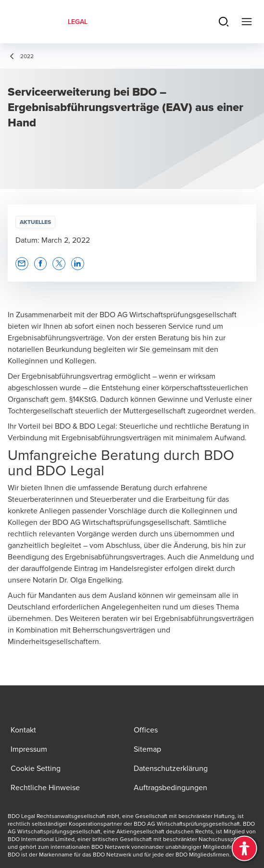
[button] (22, 264)
